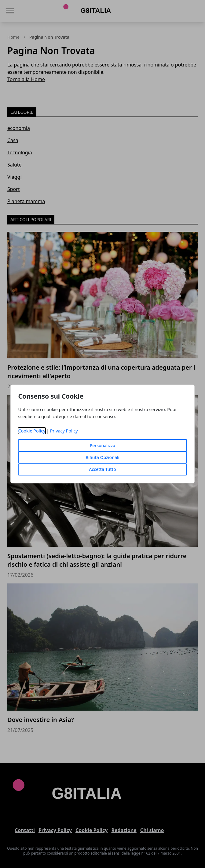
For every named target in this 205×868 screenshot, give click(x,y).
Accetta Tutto (102, 469)
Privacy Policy (64, 431)
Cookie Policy (32, 431)
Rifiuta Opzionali (102, 457)
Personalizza (103, 445)
